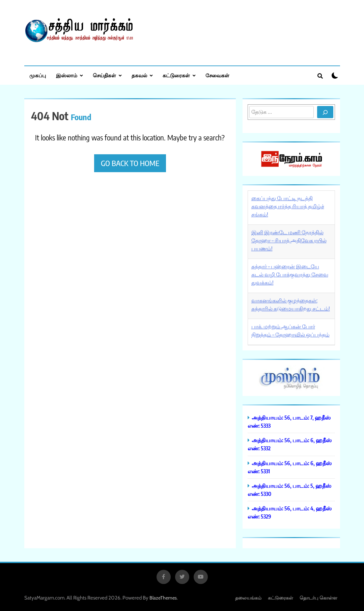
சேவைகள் (217, 75)
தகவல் (139, 75)
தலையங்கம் (248, 598)
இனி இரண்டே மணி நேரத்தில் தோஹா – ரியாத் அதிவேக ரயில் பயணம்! (289, 240)
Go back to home (130, 163)
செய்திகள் (104, 75)
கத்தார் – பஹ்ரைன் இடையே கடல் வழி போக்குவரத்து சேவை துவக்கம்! (290, 274)
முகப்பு (38, 75)
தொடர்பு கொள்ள (318, 598)
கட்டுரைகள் (176, 75)
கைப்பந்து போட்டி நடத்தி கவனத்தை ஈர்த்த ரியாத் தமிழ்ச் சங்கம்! (288, 206)
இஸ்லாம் (67, 75)
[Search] (325, 112)
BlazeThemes (163, 598)
